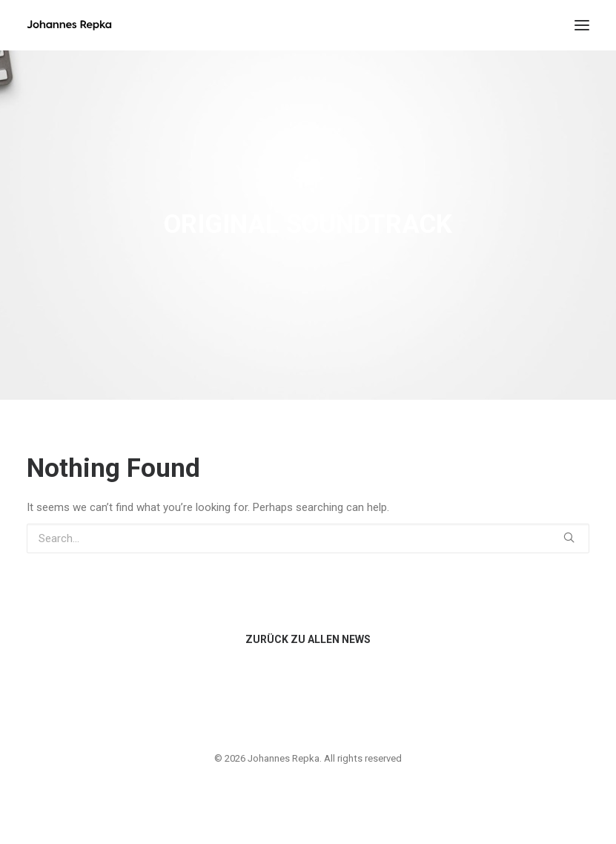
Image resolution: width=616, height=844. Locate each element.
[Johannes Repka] (69, 25)
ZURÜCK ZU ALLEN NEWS (308, 639)
